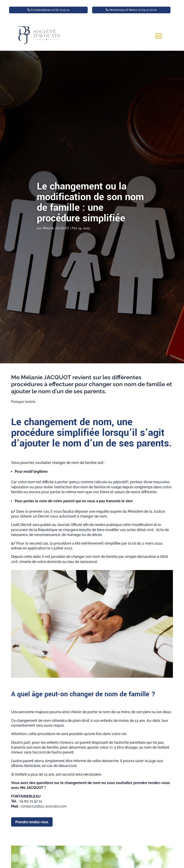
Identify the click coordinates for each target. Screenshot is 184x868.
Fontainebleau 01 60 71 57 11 (50, 10)
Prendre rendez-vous (32, 822)
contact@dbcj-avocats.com (44, 806)
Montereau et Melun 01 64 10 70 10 (133, 10)
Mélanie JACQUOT (56, 228)
